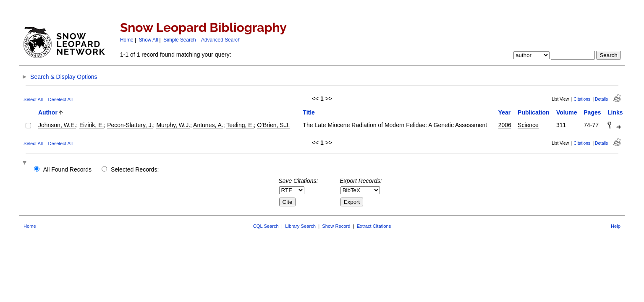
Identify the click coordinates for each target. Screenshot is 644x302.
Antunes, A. (208, 125)
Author (48, 112)
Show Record (336, 226)
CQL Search (266, 226)
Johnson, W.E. (57, 125)
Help (616, 226)
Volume (567, 112)
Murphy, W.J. (173, 125)
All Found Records (67, 169)
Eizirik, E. (92, 125)
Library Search (300, 226)
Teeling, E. (240, 125)
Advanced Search (221, 40)
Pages (592, 112)
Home (127, 40)
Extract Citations (374, 226)
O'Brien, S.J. (273, 125)
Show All (149, 40)
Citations (582, 99)
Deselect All (60, 99)
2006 (505, 125)
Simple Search (179, 40)
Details (601, 99)
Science (528, 125)
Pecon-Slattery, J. (130, 125)
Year (505, 112)
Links (615, 112)
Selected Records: (135, 169)
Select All (33, 99)
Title (309, 112)
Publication (533, 112)
